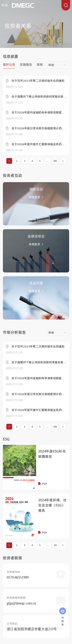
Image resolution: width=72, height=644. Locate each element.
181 (55, 161)
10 (55, 545)
